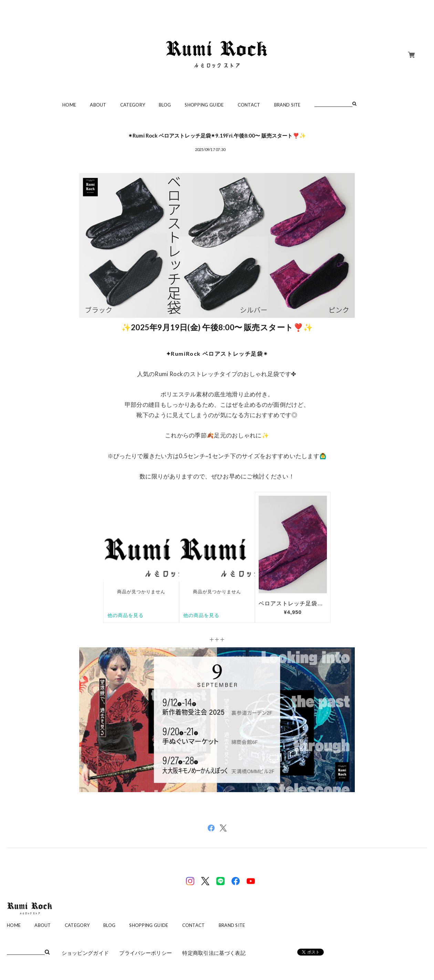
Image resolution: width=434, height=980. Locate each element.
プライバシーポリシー (146, 953)
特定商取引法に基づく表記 (214, 953)
